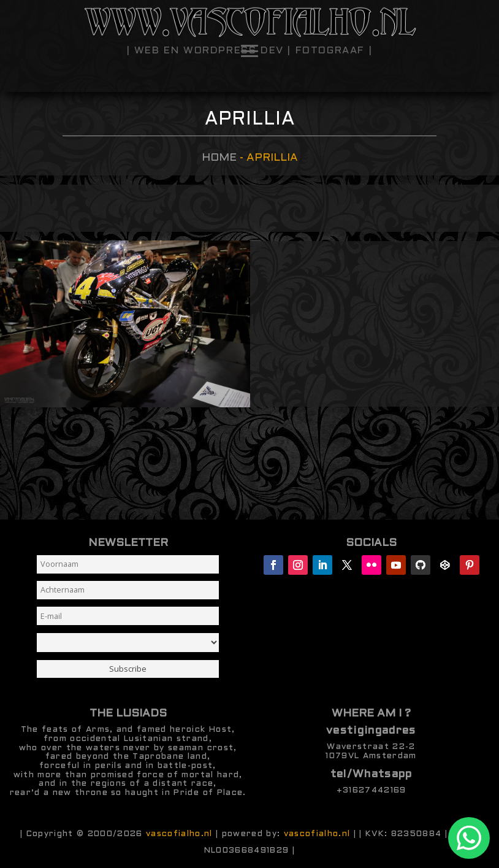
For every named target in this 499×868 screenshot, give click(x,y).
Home (219, 158)
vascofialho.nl (179, 834)
